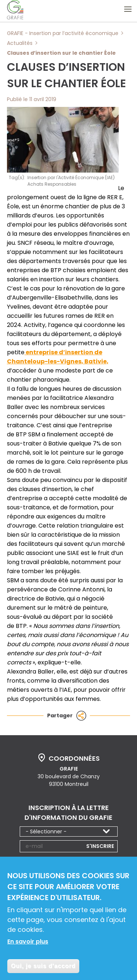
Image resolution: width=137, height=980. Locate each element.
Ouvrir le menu (128, 9)
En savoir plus (28, 944)
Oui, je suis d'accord (43, 968)
